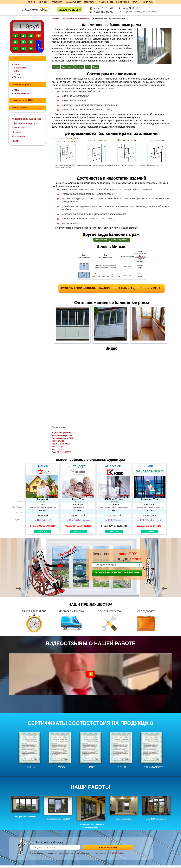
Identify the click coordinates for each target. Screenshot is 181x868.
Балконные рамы (82, 18)
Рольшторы (18, 137)
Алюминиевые (22, 93)
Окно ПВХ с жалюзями (156, 808)
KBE (17, 71)
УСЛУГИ (136, 2)
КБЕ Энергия (58, 449)
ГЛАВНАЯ (32, 2)
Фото (88, 67)
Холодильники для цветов (26, 119)
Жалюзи (16, 132)
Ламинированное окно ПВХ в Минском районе (91, 812)
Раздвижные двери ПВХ (62, 438)
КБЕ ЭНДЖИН (58, 441)
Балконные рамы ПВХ (120, 240)
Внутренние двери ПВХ (62, 433)
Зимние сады (19, 128)
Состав (56, 67)
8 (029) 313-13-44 (117, 853)
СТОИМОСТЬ (90, 2)
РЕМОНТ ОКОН (123, 2)
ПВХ (17, 90)
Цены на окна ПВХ (23, 100)
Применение (67, 67)
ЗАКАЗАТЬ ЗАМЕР (74, 2)
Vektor (18, 74)
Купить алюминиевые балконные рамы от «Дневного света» (112, 288)
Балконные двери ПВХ (62, 435)
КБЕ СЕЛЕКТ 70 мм (61, 444)
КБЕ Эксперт (57, 447)
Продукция (67, 18)
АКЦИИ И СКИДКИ (106, 2)
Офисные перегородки (24, 123)
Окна (15, 59)
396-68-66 (132, 8)
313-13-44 (104, 8)
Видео (95, 67)
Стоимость (79, 67)
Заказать (42, 531)
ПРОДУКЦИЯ (58, 2)
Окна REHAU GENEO (61, 452)
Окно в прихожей (124, 808)
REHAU (18, 64)
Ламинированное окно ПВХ (58, 808)
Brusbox (18, 77)
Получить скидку (70, 10)
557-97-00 (104, 12)
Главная (55, 18)
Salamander (20, 68)
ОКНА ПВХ (44, 2)
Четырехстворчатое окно (25, 807)
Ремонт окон (19, 108)
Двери (15, 141)
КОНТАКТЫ (148, 2)
